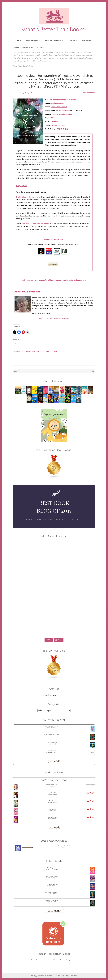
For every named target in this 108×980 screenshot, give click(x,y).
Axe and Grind (52, 817)
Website (42, 318)
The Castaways (52, 743)
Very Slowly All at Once (52, 735)
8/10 (24, 351)
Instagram (66, 318)
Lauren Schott (52, 736)
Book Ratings (87, 40)
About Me (71, 40)
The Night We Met (52, 884)
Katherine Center (52, 869)
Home (19, 40)
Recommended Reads (53, 40)
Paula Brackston (58, 103)
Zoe (45, 846)
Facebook (49, 318)
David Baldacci (53, 794)
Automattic (73, 976)
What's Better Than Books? (54, 29)
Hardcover (56, 121)
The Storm (52, 801)
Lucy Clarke (52, 744)
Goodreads (57, 318)
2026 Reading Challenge (54, 841)
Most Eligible (52, 809)
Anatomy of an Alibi (52, 900)
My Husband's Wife (52, 892)
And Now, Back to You (52, 726)
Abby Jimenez (52, 886)
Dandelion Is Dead (52, 785)
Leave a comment (89, 93)
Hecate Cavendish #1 (59, 107)
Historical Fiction (65, 114)
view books (90, 850)
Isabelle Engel (53, 810)
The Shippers (52, 868)
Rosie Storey (53, 786)
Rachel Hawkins (53, 802)
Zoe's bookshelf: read (54, 780)
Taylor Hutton (53, 819)
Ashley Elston (52, 902)
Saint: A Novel (52, 751)
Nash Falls (52, 793)
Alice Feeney (52, 894)
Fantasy (55, 114)
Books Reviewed (32, 40)
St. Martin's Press (63, 110)
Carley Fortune (52, 877)
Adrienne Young (52, 752)
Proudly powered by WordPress (42, 976)
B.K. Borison (52, 728)
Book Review (31, 351)
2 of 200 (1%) (63, 848)
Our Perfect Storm (52, 876)
